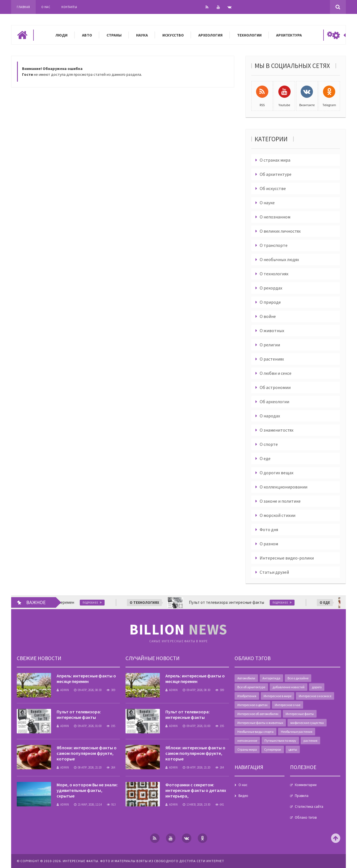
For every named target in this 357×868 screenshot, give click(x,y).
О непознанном (275, 217)
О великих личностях (280, 231)
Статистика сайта (309, 807)
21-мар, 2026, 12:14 (88, 804)
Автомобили (246, 678)
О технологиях (274, 274)
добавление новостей (289, 687)
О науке (267, 203)
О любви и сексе (276, 373)
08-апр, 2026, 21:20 (88, 767)
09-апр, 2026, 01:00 (88, 726)
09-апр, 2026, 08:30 (88, 690)
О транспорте (274, 245)
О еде (265, 458)
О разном (269, 544)
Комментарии (306, 785)
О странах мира (275, 160)
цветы (293, 749)
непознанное (247, 741)
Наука (142, 35)
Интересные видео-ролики (287, 558)
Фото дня (269, 529)
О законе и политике (280, 501)
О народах (270, 416)
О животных (272, 330)
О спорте (269, 444)
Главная (23, 7)
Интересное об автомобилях (258, 714)
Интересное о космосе (315, 696)
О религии (270, 345)
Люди (61, 35)
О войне (268, 316)
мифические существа (307, 723)
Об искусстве (273, 188)
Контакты (69, 7)
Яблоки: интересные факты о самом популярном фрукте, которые (87, 753)
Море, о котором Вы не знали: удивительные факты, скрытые (87, 790)
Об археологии (274, 402)
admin (63, 690)
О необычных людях (279, 259)
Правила (302, 796)
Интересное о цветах (252, 705)
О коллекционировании (284, 487)
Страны (114, 35)
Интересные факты (300, 714)
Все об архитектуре (251, 687)
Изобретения (247, 696)
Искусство (173, 35)
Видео (243, 796)
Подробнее (102, 603)
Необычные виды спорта (255, 732)
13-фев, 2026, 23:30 (196, 804)
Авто (87, 35)
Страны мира (247, 749)
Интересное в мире (278, 696)
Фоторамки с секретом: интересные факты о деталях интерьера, (196, 790)
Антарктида (271, 678)
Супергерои (273, 749)
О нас (46, 7)
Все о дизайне (298, 678)
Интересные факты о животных (260, 723)
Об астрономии (275, 387)
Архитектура (289, 35)
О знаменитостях (277, 430)
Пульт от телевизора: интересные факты (79, 714)
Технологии (249, 35)
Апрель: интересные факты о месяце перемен (86, 679)
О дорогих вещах (277, 473)
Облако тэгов (306, 817)
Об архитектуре (276, 174)
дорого (317, 687)
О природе (270, 302)
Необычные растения (297, 732)
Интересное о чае (288, 705)
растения (310, 741)
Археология (210, 35)
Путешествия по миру (280, 741)
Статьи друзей (274, 572)
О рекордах (271, 288)
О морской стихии (278, 515)
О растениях (272, 359)
